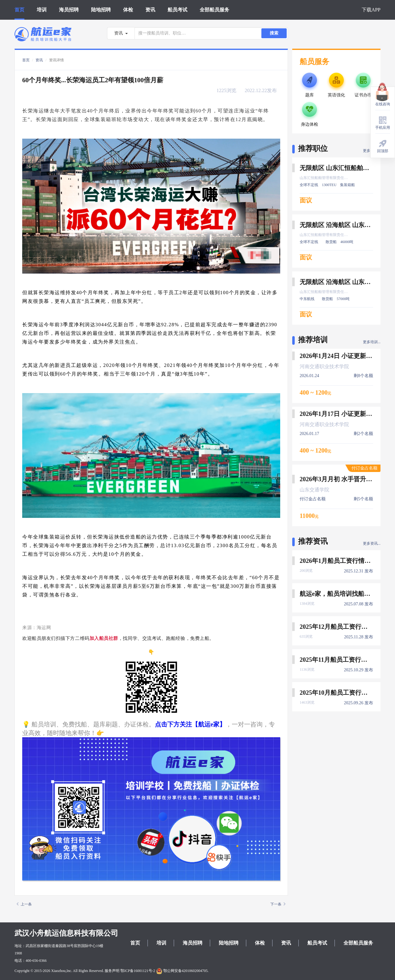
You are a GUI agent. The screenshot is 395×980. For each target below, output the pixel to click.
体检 (128, 10)
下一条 (278, 904)
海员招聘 (69, 10)
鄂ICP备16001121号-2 (138, 971)
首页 (19, 10)
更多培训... (372, 342)
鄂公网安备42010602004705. (182, 971)
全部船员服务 (214, 10)
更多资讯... (372, 543)
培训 (42, 10)
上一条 (24, 904)
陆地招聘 (101, 10)
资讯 (150, 10)
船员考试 (177, 10)
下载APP (371, 10)
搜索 (274, 33)
